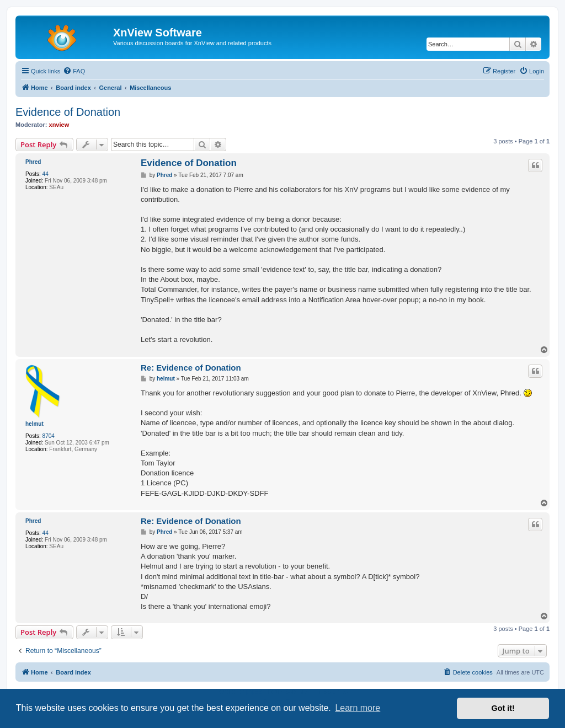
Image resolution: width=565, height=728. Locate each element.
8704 (49, 436)
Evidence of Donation (68, 112)
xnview (59, 125)
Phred (33, 162)
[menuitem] (74, 71)
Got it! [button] (503, 708)
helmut (34, 424)
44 (46, 174)
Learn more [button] (358, 708)
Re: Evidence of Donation (191, 368)
